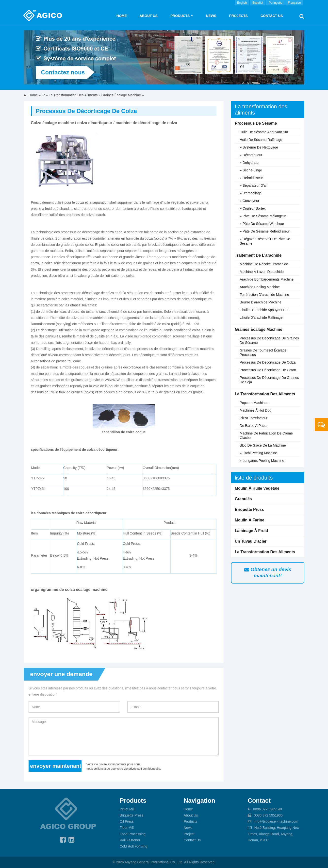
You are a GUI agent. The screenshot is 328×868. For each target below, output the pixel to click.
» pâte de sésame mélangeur (263, 216)
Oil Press (127, 821)
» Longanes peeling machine (262, 461)
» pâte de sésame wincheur (262, 224)
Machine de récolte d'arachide (264, 264)
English (242, 3)
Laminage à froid (251, 531)
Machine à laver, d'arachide (262, 272)
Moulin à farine (249, 520)
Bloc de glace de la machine (263, 445)
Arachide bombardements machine (267, 279)
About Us (191, 815)
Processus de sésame (256, 123)
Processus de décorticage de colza (268, 362)
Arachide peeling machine (260, 287)
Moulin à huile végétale (257, 488)
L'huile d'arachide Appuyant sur (264, 310)
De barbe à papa (253, 426)
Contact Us (272, 16)
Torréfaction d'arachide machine (264, 295)
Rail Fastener (130, 840)
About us (149, 16)
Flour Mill (127, 828)
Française (294, 3)
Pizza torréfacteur (254, 418)
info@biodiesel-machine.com (276, 821)
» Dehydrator (250, 163)
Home (122, 16)
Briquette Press (249, 509)
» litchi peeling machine (258, 453)
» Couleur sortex (253, 208)
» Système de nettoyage (259, 147)
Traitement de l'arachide (258, 255)
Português (275, 3)
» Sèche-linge (251, 170)
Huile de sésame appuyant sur (264, 132)
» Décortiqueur (251, 155)
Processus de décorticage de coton (268, 370)
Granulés (243, 499)
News (211, 16)
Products (180, 16)
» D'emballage (251, 193)
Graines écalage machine (121, 95)
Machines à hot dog (255, 410)
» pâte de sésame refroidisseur (265, 231)
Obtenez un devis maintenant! (268, 573)
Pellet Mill (127, 809)
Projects (238, 16)
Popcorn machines (254, 403)
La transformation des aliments (73, 95)
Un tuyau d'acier (251, 541)
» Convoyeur (249, 201)
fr (43, 95)
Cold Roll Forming (133, 846)
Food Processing (133, 834)
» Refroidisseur (251, 178)
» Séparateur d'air (254, 185)
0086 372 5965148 (268, 809)
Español (258, 3)
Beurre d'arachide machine (260, 302)
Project (189, 834)
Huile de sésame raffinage (261, 140)
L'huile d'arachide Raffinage (261, 317)
